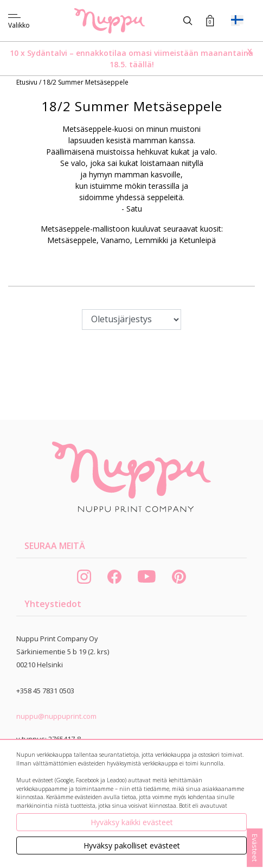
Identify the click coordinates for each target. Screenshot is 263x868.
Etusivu (28, 82)
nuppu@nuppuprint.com (56, 716)
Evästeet (255, 848)
